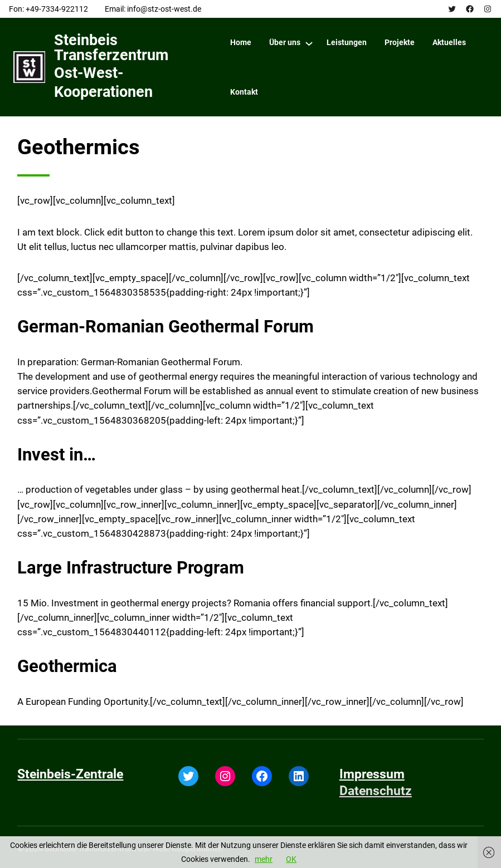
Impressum (372, 774)
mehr (264, 859)
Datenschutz (376, 791)
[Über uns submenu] (309, 43)
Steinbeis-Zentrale (70, 774)
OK (291, 859)
